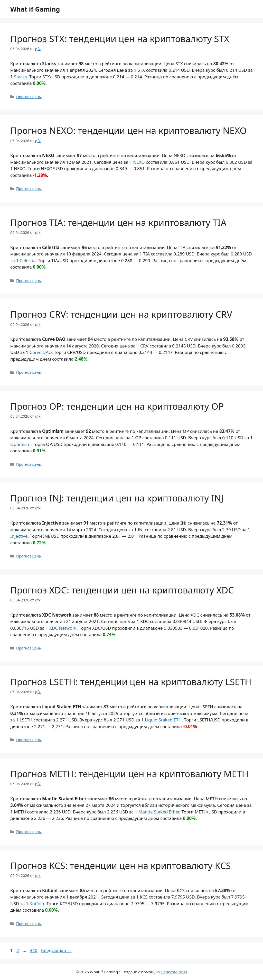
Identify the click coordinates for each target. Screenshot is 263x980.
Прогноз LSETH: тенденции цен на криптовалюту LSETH (131, 682)
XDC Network (63, 628)
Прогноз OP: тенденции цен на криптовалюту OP (117, 406)
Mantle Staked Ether (159, 812)
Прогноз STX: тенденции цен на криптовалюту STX (120, 39)
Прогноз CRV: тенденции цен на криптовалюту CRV (121, 314)
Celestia (28, 260)
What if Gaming (35, 9)
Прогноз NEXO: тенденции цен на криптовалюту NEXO (129, 130)
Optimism (20, 444)
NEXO (139, 162)
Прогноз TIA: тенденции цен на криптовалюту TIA (118, 222)
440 (34, 950)
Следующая (56, 950)
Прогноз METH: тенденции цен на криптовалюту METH (129, 774)
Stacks (20, 77)
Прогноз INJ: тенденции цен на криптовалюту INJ (117, 498)
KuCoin (37, 904)
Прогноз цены (29, 97)
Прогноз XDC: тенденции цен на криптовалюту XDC (122, 590)
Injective (19, 536)
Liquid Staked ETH (163, 720)
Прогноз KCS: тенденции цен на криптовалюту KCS (121, 865)
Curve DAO (41, 352)
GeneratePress (174, 972)
